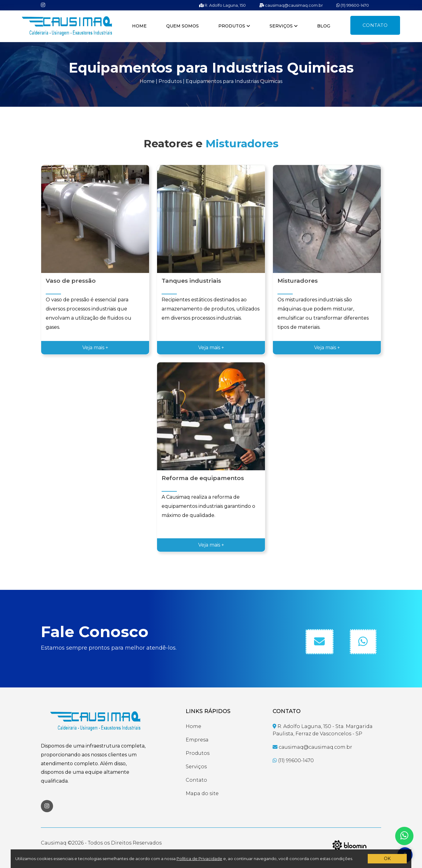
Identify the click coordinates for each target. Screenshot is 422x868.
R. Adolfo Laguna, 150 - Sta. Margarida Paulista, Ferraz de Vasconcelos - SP (323, 730)
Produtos (234, 26)
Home (139, 26)
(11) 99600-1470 (353, 5)
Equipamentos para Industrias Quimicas (234, 81)
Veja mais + (95, 348)
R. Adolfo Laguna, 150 (222, 5)
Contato (375, 25)
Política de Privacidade (199, 859)
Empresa (197, 740)
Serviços (284, 26)
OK (387, 859)
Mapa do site (202, 793)
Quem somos (182, 26)
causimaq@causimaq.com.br (291, 5)
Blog (324, 26)
